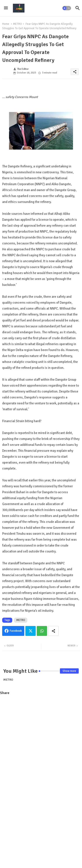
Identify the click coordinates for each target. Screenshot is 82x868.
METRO (17, 24)
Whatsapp (42, 631)
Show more (69, 671)
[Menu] (6, 8)
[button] (67, 8)
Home (6, 24)
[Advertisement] (41, 741)
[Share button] (53, 631)
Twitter (31, 631)
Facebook (16, 631)
